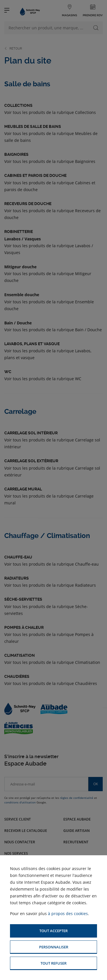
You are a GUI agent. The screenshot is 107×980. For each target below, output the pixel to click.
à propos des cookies (68, 913)
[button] (53, 931)
